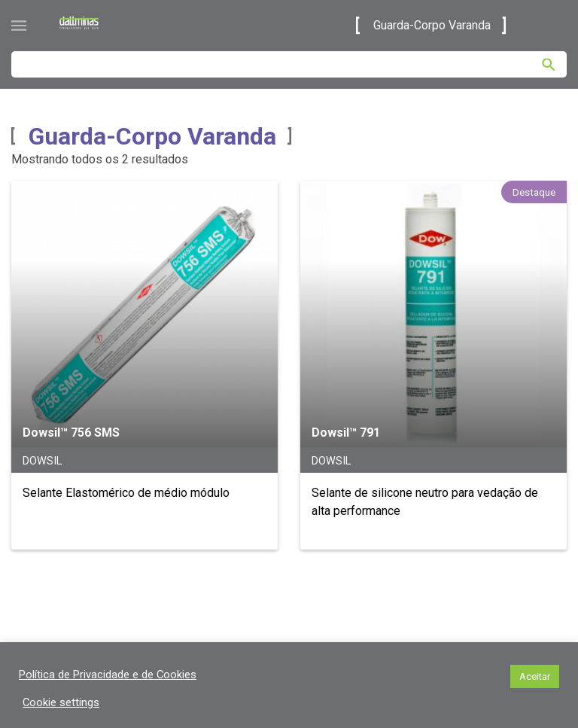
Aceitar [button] (535, 676)
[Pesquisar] (549, 65)
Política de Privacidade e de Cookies (108, 675)
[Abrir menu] (19, 26)
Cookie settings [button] (61, 702)
